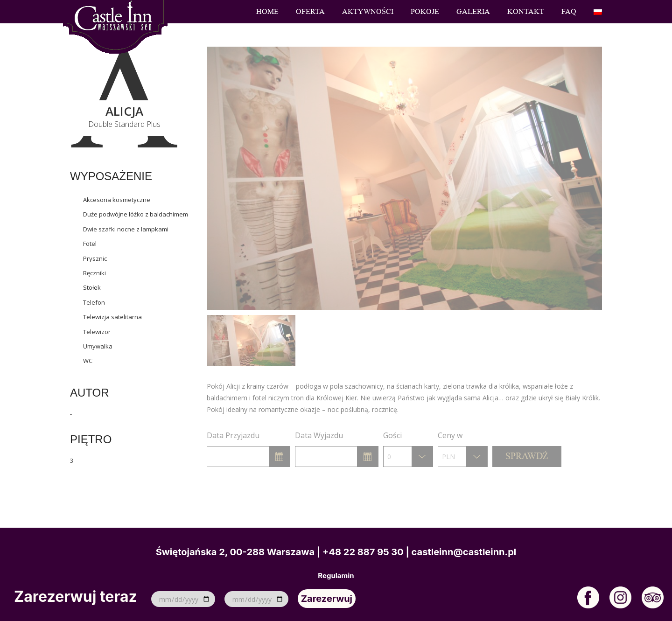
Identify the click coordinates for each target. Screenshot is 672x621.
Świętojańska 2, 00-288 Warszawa (235, 552)
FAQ (569, 12)
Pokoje (425, 12)
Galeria (473, 12)
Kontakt (526, 12)
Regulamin (336, 576)
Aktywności (368, 12)
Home (267, 12)
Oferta (310, 12)
